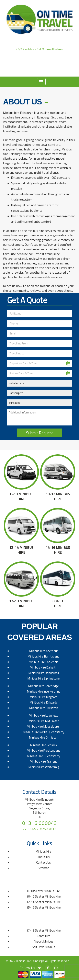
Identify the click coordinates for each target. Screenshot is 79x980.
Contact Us (53, 70)
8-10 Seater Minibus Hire (44, 891)
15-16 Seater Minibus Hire (44, 907)
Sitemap (44, 868)
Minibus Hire (44, 851)
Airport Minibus (44, 941)
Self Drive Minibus (44, 947)
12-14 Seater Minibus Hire (44, 902)
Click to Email (40, 65)
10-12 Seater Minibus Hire (44, 896)
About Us (33, 70)
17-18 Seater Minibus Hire (44, 930)
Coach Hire (44, 936)
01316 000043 (39, 53)
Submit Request (40, 433)
